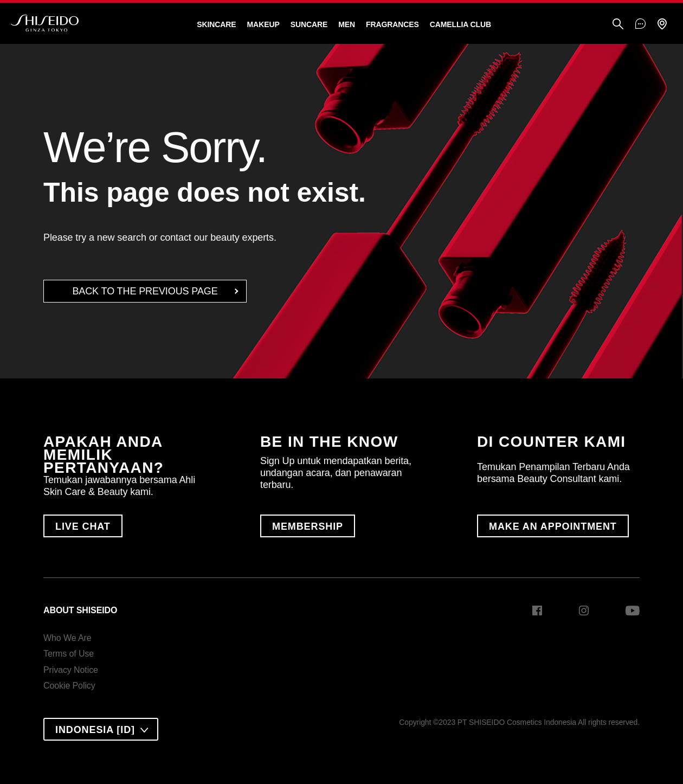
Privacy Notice (71, 670)
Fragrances (392, 24)
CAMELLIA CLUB (460, 24)
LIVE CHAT (83, 526)
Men (347, 24)
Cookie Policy (69, 686)
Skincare (216, 24)
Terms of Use (69, 654)
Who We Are (67, 638)
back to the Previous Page (145, 291)
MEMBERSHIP (308, 526)
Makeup (263, 24)
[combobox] (101, 729)
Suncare (309, 24)
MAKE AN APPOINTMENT (553, 526)
